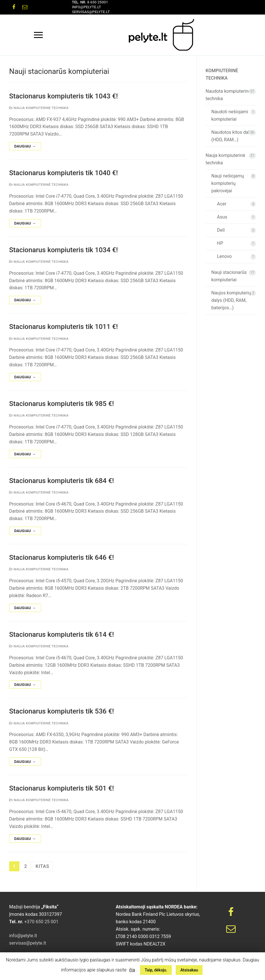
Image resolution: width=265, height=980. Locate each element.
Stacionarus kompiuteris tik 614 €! (61, 635)
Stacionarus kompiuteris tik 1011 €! (63, 327)
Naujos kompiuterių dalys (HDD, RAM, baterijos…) (231, 300)
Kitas (43, 866)
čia (132, 970)
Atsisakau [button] (189, 970)
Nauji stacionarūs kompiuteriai (229, 276)
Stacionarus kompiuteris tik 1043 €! (63, 96)
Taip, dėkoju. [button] (156, 970)
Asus (222, 217)
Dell (221, 230)
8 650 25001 (98, 2)
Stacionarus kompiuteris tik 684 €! (61, 481)
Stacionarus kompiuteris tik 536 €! (61, 711)
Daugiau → (25, 146)
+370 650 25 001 (41, 922)
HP (220, 243)
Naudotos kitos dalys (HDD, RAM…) (233, 136)
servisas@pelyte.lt (91, 12)
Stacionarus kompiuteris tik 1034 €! (63, 250)
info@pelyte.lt (86, 7)
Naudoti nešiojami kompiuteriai (230, 115)
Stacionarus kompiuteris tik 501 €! (61, 788)
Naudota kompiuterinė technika (228, 95)
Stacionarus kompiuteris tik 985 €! (61, 404)
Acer (222, 204)
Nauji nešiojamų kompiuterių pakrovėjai (228, 183)
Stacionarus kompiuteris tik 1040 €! (63, 173)
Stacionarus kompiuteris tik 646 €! (61, 557)
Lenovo (224, 256)
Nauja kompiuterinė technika (39, 108)
